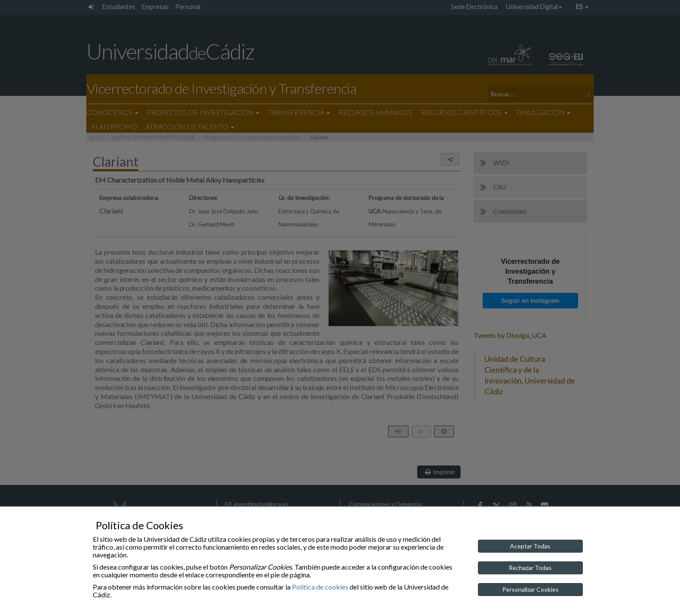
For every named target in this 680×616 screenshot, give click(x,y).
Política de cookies (320, 587)
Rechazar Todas (530, 568)
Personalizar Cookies (530, 589)
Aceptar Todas (530, 546)
